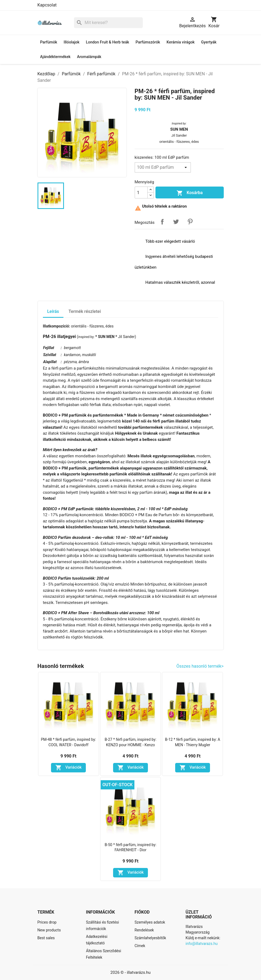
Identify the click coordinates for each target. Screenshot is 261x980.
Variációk (69, 768)
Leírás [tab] (53, 311)
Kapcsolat (47, 5)
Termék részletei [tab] (85, 311)
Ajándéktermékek (55, 57)
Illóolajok (72, 42)
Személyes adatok (150, 922)
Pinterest (190, 222)
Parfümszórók (148, 42)
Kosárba (190, 193)
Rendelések (144, 930)
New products (49, 930)
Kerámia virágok (181, 42)
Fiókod (142, 912)
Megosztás (162, 222)
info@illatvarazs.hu (202, 944)
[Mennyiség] (141, 192)
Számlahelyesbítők (150, 938)
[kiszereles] (163, 167)
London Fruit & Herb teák (107, 42)
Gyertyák (209, 42)
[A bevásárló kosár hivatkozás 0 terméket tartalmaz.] (214, 23)
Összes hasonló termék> (200, 666)
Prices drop (47, 922)
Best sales (46, 938)
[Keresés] (108, 23)
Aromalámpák (89, 57)
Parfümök (49, 42)
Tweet (176, 222)
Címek (140, 946)
